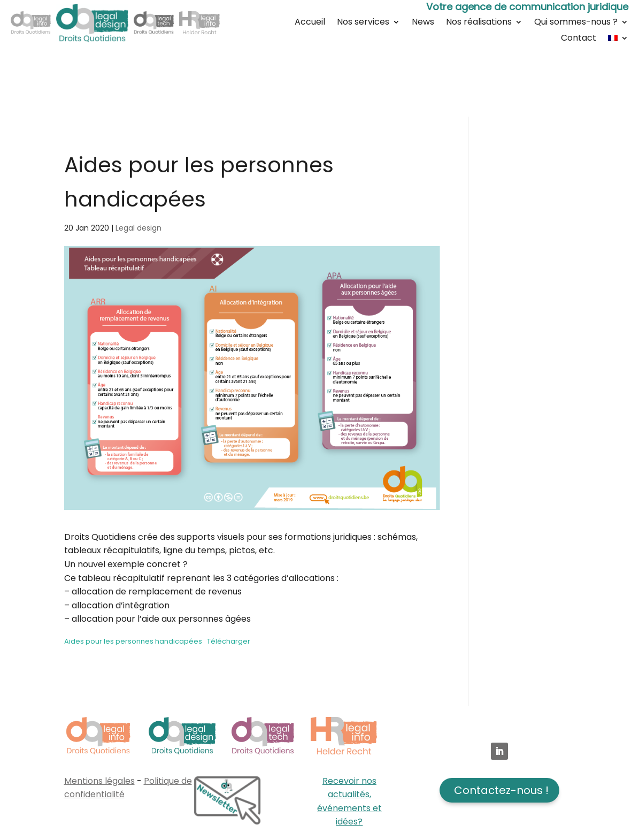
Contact (579, 39)
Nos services (363, 23)
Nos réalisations (479, 23)
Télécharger (229, 641)
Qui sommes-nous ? (576, 23)
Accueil (310, 23)
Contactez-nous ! (501, 790)
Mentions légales (99, 781)
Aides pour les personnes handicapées (133, 641)
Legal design (138, 228)
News (423, 23)
